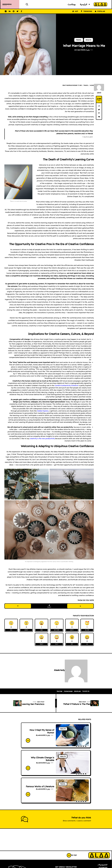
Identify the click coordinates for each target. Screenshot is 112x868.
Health (88, 40)
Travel (79, 40)
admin (99, 93)
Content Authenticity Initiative (66, 385)
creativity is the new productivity (42, 439)
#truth (59, 693)
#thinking (68, 693)
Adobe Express (43, 411)
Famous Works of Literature (40, 788)
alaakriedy (59, 671)
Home (92, 85)
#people (77, 693)
